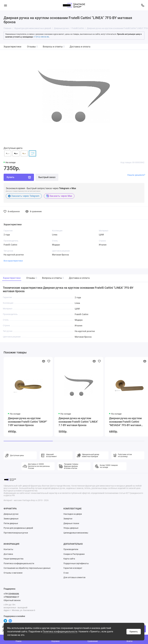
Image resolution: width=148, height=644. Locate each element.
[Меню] (5, 5)
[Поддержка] (143, 5)
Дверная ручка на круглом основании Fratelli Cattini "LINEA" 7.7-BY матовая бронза (78, 422)
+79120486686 (11, 594)
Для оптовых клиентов (74, 577)
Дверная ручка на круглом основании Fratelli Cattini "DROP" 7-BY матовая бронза (28, 422)
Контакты (8, 549)
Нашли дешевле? (136, 175)
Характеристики (12, 47)
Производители (71, 549)
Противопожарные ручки (16, 533)
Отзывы (32, 47)
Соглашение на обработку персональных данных (27, 568)
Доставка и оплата (80, 47)
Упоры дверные (71, 528)
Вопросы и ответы (54, 47)
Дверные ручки (11, 514)
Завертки (68, 519)
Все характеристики (13, 261)
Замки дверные (11, 519)
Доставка (8, 554)
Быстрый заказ (47, 177)
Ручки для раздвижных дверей (18, 528)
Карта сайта (69, 559)
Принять (134, 632)
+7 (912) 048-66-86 (41, 37)
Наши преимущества (14, 559)
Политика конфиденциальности (60, 632)
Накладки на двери (73, 514)
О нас (66, 573)
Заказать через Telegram (24, 196)
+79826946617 (11, 597)
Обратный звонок (12, 600)
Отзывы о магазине (13, 573)
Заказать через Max (59, 196)
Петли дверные (11, 523)
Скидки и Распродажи (74, 554)
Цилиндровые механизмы (76, 533)
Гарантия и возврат (73, 568)
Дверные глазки (71, 523)
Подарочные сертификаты (76, 563)
